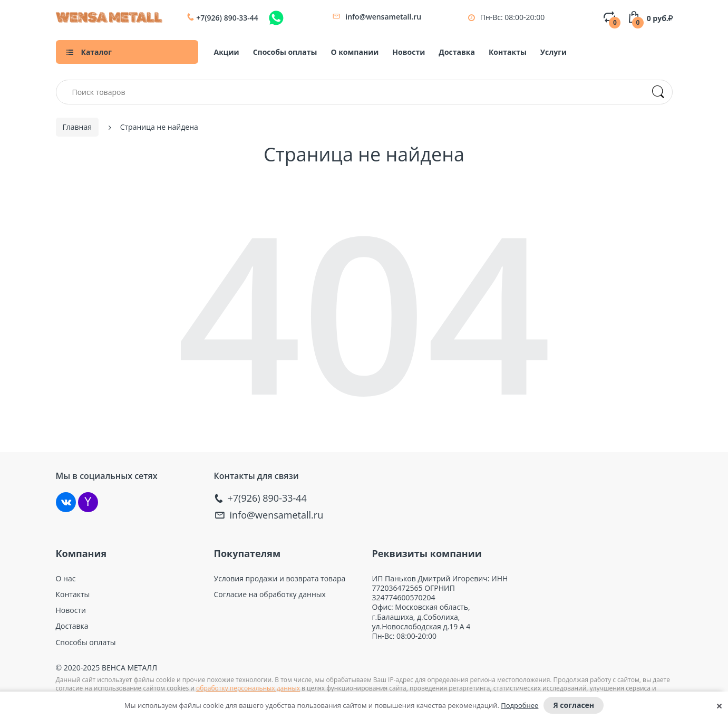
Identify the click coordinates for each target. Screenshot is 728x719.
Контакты (508, 52)
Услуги (554, 52)
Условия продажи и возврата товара (280, 579)
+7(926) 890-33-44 (227, 18)
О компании (355, 52)
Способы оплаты (285, 52)
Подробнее (520, 705)
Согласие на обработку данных (270, 595)
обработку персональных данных (248, 688)
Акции (227, 52)
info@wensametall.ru (383, 17)
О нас (66, 579)
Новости (409, 52)
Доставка (457, 52)
